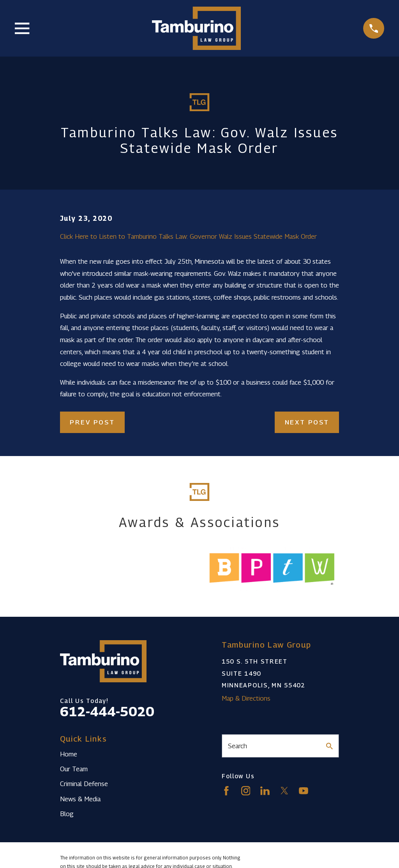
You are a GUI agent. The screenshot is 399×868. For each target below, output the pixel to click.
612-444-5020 (107, 711)
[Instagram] (246, 791)
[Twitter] (284, 791)
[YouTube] (304, 791)
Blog (67, 814)
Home (69, 754)
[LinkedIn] (265, 791)
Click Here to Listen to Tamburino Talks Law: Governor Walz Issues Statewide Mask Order (188, 236)
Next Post (307, 422)
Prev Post (92, 422)
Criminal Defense (84, 784)
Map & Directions (246, 698)
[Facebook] (226, 791)
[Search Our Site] (329, 746)
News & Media (80, 799)
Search (237, 746)
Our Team (74, 769)
